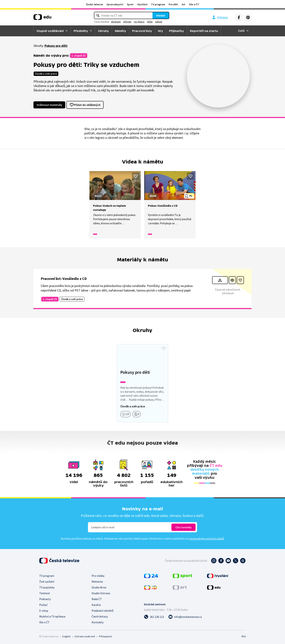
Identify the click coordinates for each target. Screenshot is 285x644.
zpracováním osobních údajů (206, 538)
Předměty (81, 31)
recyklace (139, 22)
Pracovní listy (142, 31)
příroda (127, 22)
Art (184, 4)
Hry (160, 31)
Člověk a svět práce (46, 74)
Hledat (161, 15)
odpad (159, 22)
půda (150, 22)
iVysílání (142, 4)
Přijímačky (176, 31)
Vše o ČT (194, 4)
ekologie (116, 22)
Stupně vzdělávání (50, 31)
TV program (158, 4)
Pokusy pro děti (56, 46)
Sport (130, 4)
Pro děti (173, 4)
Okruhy (103, 31)
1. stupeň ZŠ (79, 56)
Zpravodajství (115, 4)
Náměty (121, 31)
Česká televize (94, 4)
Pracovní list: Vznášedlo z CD (64, 279)
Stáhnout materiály (49, 105)
